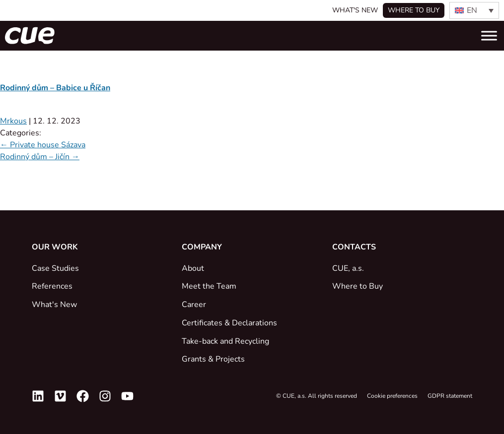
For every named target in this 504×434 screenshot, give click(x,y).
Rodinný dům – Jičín (40, 157)
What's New (355, 10)
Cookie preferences (392, 396)
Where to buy (414, 10)
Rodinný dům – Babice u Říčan (55, 88)
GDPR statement (450, 396)
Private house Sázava (43, 145)
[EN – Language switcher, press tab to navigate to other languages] (474, 10)
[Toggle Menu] (489, 35)
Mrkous (13, 121)
